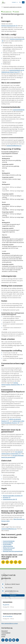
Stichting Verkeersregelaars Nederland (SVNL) (12, 384)
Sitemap (4, 635)
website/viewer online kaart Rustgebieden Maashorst (13, 422)
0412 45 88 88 (9, 588)
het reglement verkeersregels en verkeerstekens (12, 453)
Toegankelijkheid (6, 633)
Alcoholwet (7, 498)
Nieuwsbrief (5, 631)
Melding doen (13, 595)
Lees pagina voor (6, 12)
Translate (16, 12)
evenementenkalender (19, 110)
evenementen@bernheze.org (14, 146)
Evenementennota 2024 (10, 499)
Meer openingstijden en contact (10, 623)
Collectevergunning (8, 546)
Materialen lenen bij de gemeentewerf (13, 551)
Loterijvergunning (7, 550)
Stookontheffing (7, 545)
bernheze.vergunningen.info (9, 26)
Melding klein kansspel (9, 548)
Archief (3, 637)
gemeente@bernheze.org (12, 591)
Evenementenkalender (9, 541)
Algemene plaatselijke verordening (13, 496)
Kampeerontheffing (8, 543)
